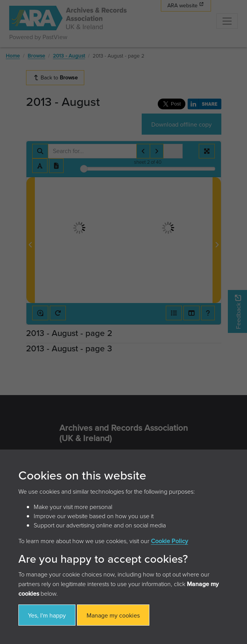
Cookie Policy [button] (169, 541)
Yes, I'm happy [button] (47, 615)
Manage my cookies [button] (113, 615)
